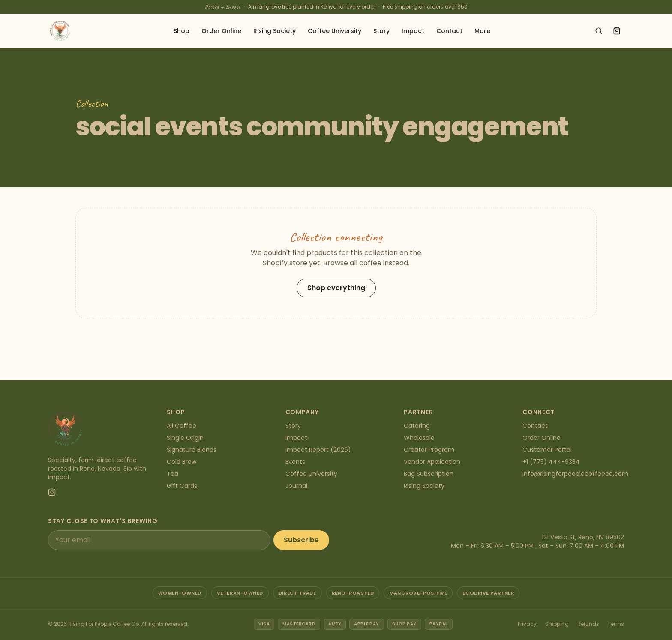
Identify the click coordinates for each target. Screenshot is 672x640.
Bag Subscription (429, 474)
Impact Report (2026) (318, 450)
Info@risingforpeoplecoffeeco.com (575, 474)
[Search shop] (599, 31)
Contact (449, 31)
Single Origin (185, 438)
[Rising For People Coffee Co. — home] (60, 31)
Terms (616, 624)
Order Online (221, 31)
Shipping (557, 624)
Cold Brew (181, 462)
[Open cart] (617, 31)
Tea (172, 474)
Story (381, 31)
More (482, 31)
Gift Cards (182, 486)
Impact (413, 31)
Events (295, 462)
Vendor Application (432, 462)
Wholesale (419, 438)
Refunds (588, 624)
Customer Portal (547, 450)
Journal (296, 486)
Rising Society (274, 31)
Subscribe (301, 540)
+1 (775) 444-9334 (551, 462)
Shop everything (336, 288)
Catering (417, 426)
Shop (181, 31)
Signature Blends (192, 450)
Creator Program (429, 450)
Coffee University (334, 31)
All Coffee (181, 426)
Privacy (527, 624)
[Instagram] (52, 492)
